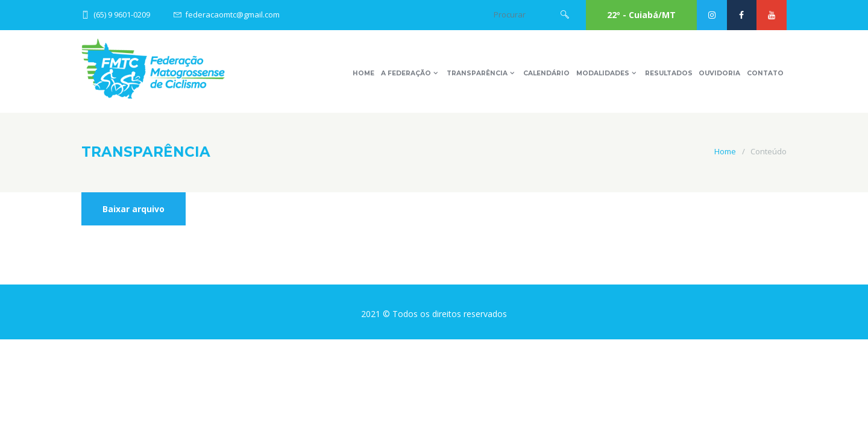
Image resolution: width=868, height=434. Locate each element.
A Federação (406, 73)
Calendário (546, 73)
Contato (765, 73)
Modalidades (603, 73)
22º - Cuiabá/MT (641, 15)
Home (363, 73)
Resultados (669, 73)
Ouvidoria (719, 73)
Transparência (477, 73)
